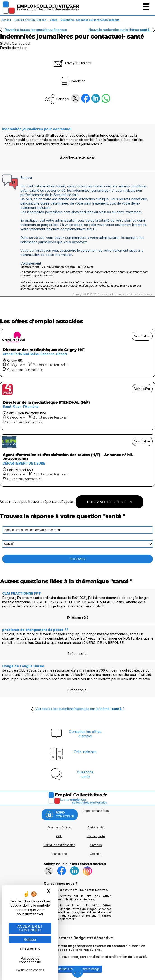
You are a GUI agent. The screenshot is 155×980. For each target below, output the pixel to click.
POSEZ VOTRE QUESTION (109, 502)
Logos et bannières (96, 811)
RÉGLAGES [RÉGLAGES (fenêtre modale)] (30, 949)
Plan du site (59, 854)
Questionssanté (85, 774)
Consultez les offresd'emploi (85, 734)
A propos (96, 845)
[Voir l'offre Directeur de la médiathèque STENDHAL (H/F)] (77, 406)
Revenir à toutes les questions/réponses (36, 30)
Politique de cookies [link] (30, 970)
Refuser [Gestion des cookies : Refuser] (30, 940)
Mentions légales (59, 827)
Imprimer (72, 81)
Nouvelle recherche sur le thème (119, 30)
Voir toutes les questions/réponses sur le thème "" (80, 709)
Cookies (96, 854)
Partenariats (96, 827)
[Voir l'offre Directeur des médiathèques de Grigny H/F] (77, 353)
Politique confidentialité (59, 845)
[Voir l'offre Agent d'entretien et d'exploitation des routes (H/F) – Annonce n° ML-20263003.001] (77, 460)
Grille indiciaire (85, 752)
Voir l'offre (142, 336)
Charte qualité (96, 836)
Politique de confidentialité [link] (30, 960)
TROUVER (77, 559)
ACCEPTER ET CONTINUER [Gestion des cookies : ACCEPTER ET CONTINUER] (30, 928)
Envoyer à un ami (72, 63)
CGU (59, 836)
